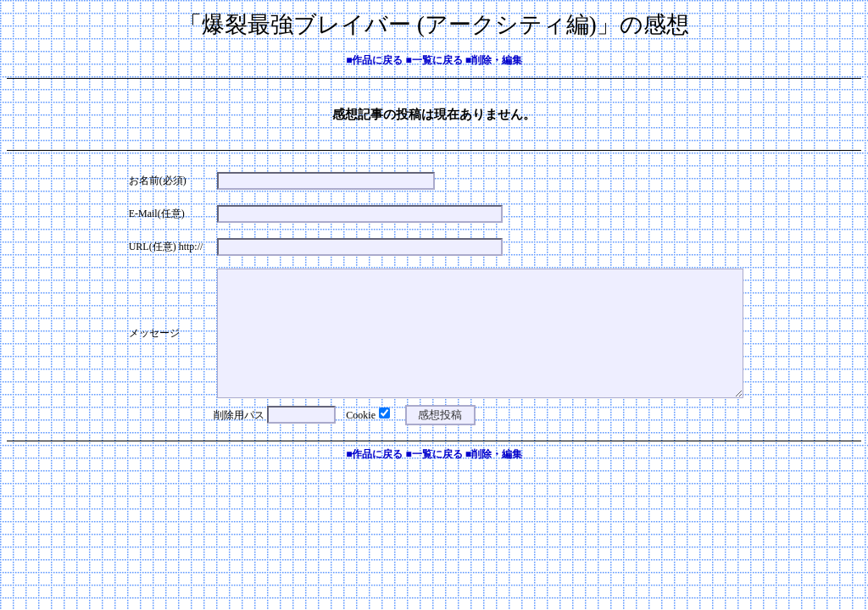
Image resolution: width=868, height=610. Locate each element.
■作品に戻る (374, 60)
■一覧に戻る (434, 60)
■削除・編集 (494, 60)
